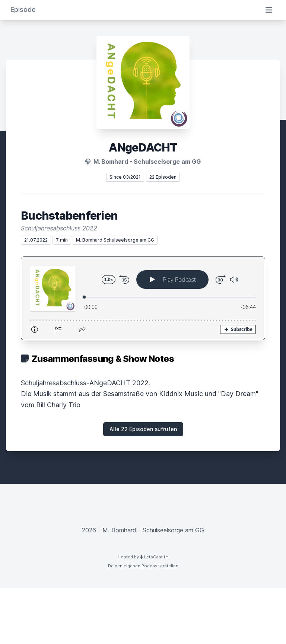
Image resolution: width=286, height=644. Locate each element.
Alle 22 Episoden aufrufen (143, 429)
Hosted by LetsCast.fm (143, 557)
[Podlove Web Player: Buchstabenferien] (143, 298)
